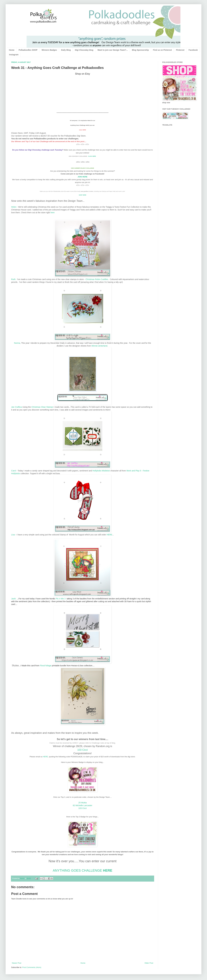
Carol (14, 471)
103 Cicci (83, 750)
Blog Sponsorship (140, 50)
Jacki (13, 599)
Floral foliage (46, 666)
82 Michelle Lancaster (82, 805)
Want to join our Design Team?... (113, 50)
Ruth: (14, 279)
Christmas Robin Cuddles (97, 279)
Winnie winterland (99, 346)
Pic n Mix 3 (61, 599)
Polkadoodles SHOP (28, 50)
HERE (110, 535)
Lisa (13, 535)
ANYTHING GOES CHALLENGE (77, 870)
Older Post (149, 963)
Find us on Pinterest (162, 50)
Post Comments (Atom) (32, 967)
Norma (17, 343)
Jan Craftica (17, 407)
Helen (14, 207)
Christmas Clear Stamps (43, 407)
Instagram (14, 55)
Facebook (193, 50)
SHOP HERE (83, 195)
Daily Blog (66, 50)
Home (12, 50)
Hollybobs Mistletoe (101, 471)
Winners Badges (49, 50)
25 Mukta (83, 803)
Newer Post (17, 963)
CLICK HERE (92, 156)
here (53, 213)
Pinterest (180, 50)
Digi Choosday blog (84, 50)
